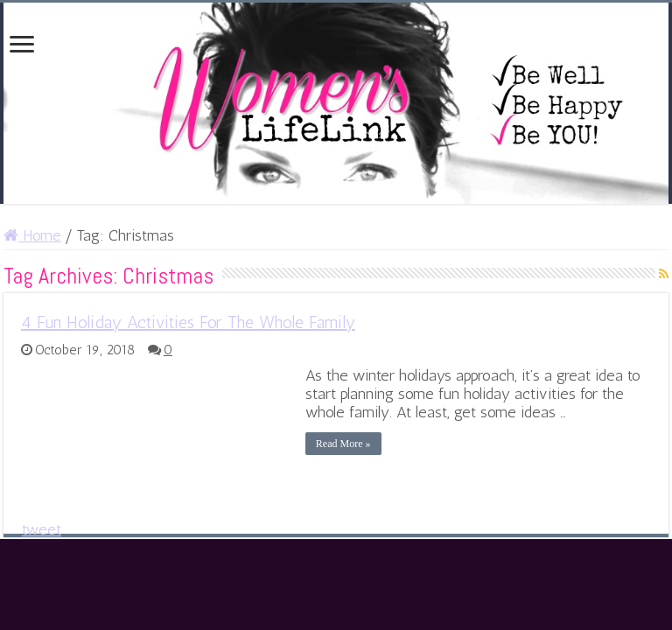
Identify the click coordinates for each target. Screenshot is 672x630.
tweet (42, 529)
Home (32, 235)
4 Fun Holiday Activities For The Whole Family (188, 322)
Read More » (343, 444)
